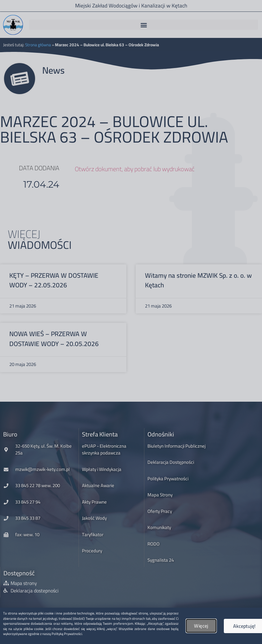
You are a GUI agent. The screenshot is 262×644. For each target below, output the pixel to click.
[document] (131, 322)
